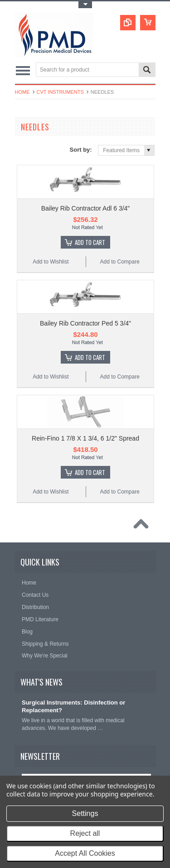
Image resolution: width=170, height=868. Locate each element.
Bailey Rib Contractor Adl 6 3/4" (86, 208)
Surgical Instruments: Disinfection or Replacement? (73, 706)
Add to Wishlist (51, 262)
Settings (85, 813)
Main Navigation (23, 70)
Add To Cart (90, 242)
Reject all (85, 833)
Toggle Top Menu (85, 5)
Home (22, 92)
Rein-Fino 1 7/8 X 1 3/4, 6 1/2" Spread (85, 438)
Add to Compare (119, 262)
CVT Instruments (60, 92)
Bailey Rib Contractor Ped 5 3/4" (85, 323)
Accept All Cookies (85, 853)
